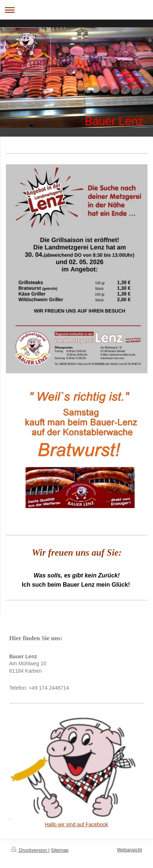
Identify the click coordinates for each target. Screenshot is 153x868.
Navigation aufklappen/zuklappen (76, 10)
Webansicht (129, 850)
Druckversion (30, 850)
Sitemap (60, 850)
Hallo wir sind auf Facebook (77, 824)
